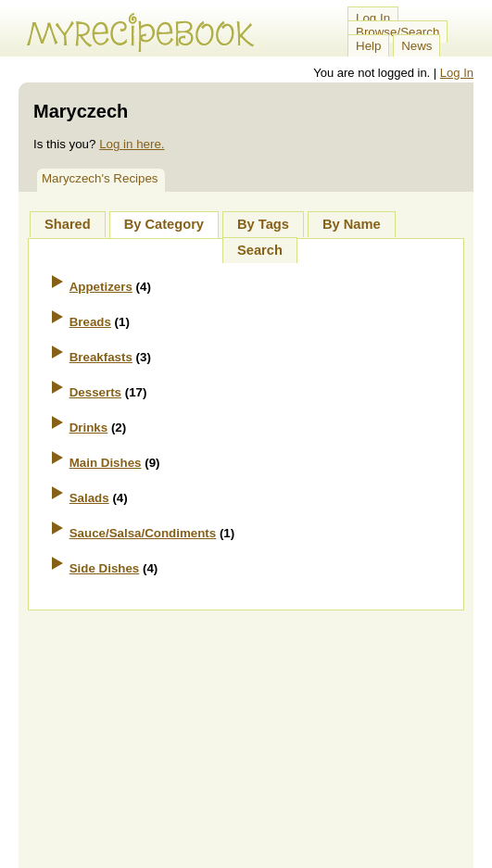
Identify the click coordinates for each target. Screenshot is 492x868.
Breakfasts (101, 357)
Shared (68, 224)
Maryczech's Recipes (100, 178)
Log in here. (132, 144)
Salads (89, 498)
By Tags (263, 224)
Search (260, 250)
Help (368, 46)
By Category (164, 224)
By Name (352, 224)
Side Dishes (105, 568)
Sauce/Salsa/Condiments (143, 533)
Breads (90, 322)
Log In (373, 18)
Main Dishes (106, 463)
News (416, 46)
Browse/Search (397, 32)
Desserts (95, 392)
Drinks (88, 428)
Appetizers (101, 287)
